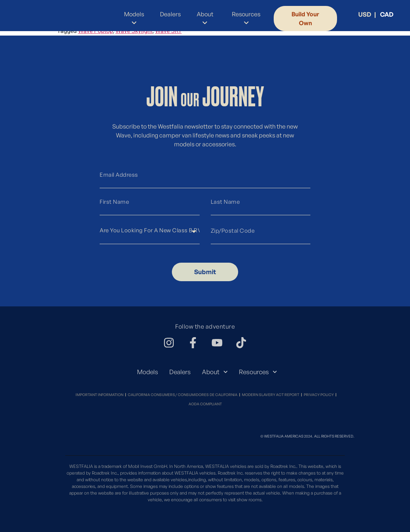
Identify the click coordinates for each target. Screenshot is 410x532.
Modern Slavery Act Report (271, 395)
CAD (387, 14)
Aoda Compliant (205, 404)
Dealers (180, 372)
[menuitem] (132, 19)
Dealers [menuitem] (170, 14)
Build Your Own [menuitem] (305, 19)
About (215, 372)
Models (148, 372)
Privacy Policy (319, 395)
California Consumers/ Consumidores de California (183, 395)
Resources (258, 372)
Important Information (99, 395)
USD (365, 14)
